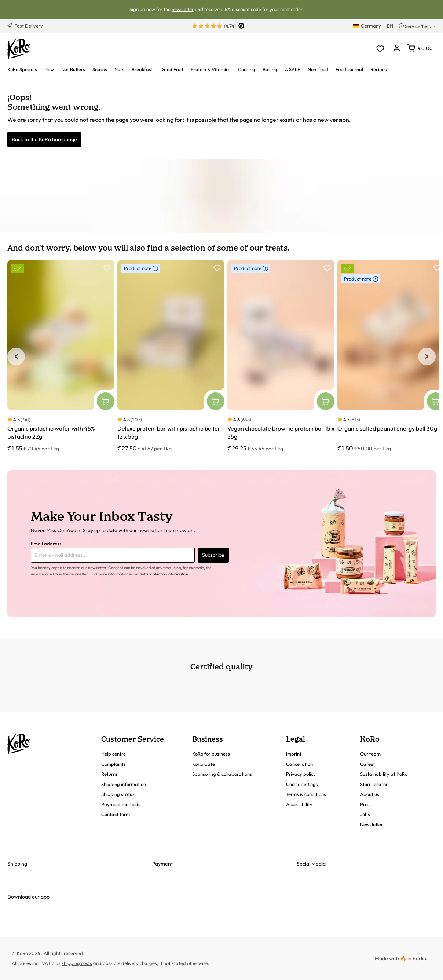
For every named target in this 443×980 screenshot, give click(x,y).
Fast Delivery (25, 26)
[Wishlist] (380, 49)
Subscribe (213, 555)
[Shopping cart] (420, 48)
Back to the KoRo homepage (44, 139)
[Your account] (397, 49)
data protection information (164, 574)
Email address (46, 544)
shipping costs (77, 963)
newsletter (183, 9)
